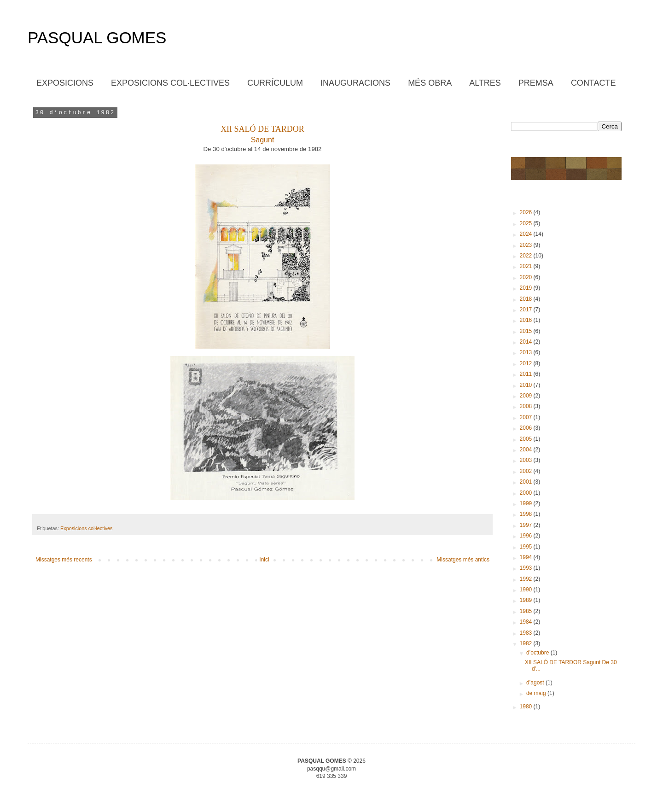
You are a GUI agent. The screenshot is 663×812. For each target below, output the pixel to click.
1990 (527, 590)
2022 (527, 256)
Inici (264, 560)
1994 (527, 557)
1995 (527, 547)
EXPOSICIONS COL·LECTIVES (170, 83)
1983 (527, 633)
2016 (527, 320)
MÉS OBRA (430, 83)
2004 (527, 450)
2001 (527, 482)
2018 (527, 299)
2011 (527, 374)
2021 (527, 266)
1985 (527, 611)
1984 (527, 622)
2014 (527, 342)
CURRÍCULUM (275, 83)
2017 (527, 310)
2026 (527, 212)
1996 (527, 536)
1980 (527, 707)
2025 (527, 223)
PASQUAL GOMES (97, 38)
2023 (527, 245)
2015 (527, 331)
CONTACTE (593, 83)
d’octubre (538, 653)
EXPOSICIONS (65, 83)
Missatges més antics (463, 560)
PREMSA (536, 83)
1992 (527, 579)
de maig (537, 693)
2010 (527, 385)
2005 (527, 439)
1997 (527, 525)
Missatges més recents (64, 560)
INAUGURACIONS (355, 83)
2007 (527, 417)
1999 (527, 503)
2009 (527, 396)
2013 (527, 352)
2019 (527, 288)
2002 (527, 471)
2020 (527, 277)
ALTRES (485, 83)
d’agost (536, 683)
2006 (527, 428)
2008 (527, 406)
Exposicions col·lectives (86, 528)
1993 (527, 568)
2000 (527, 493)
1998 (527, 514)
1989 (527, 600)
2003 (527, 460)
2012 (527, 363)
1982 (527, 643)
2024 (527, 234)
